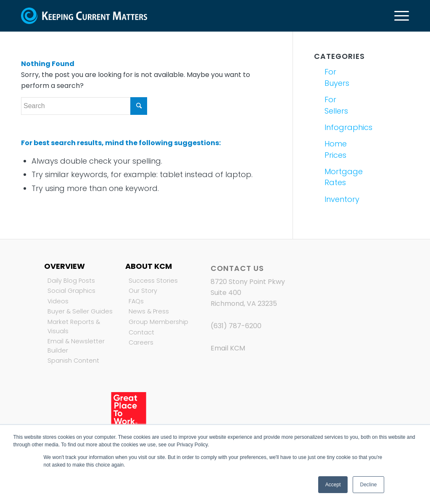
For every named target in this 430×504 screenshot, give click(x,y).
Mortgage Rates (342, 177)
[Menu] (399, 16)
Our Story (143, 291)
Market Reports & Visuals (74, 326)
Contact (141, 332)
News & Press (149, 311)
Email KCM (228, 348)
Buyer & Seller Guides (80, 311)
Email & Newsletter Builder (76, 346)
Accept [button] (333, 485)
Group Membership (158, 322)
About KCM (149, 266)
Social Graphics (71, 291)
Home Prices (336, 149)
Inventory (342, 199)
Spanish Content (73, 361)
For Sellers (336, 105)
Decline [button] (368, 485)
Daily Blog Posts (71, 281)
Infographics (342, 127)
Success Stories (153, 281)
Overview (65, 266)
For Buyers (337, 77)
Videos (58, 301)
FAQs (136, 301)
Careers (141, 342)
